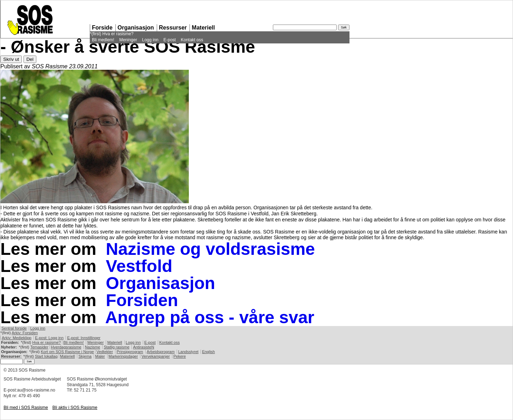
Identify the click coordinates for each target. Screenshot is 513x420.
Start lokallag (46, 356)
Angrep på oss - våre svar (210, 317)
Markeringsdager (123, 356)
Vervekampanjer (156, 356)
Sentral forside (14, 328)
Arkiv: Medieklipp (17, 338)
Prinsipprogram (130, 352)
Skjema (85, 356)
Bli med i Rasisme (26, 408)
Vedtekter (105, 352)
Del (30, 59)
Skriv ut (11, 59)
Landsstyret (188, 352)
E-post (170, 40)
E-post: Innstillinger (84, 338)
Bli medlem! (103, 40)
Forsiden (142, 300)
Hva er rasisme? (118, 34)
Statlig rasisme (116, 347)
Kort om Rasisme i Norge (67, 352)
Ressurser (173, 28)
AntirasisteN (143, 347)
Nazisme (92, 347)
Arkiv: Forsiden (25, 333)
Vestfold (139, 266)
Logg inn (150, 40)
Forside (102, 28)
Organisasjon (136, 28)
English (208, 352)
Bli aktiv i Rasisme (75, 408)
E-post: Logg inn (49, 338)
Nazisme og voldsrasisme (210, 249)
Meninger (128, 40)
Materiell (203, 28)
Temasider (39, 347)
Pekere (180, 356)
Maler (100, 356)
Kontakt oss (192, 40)
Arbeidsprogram (161, 352)
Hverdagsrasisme (66, 347)
